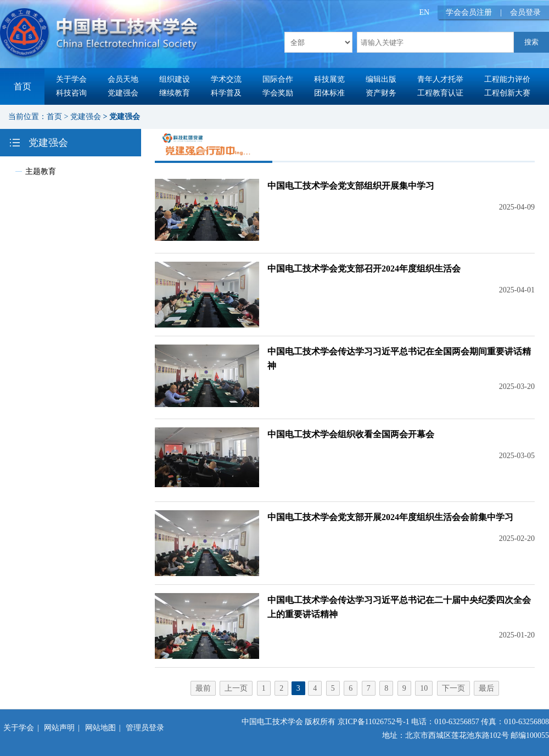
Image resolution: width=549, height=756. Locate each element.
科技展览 (329, 79)
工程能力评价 (507, 79)
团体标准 (329, 93)
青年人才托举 (440, 79)
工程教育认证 (440, 93)
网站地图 (100, 728)
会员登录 (525, 12)
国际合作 (278, 79)
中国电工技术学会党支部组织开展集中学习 (351, 186)
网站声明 (59, 728)
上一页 (236, 688)
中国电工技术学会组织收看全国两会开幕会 (351, 434)
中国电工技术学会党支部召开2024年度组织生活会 (364, 269)
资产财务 (381, 93)
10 (424, 688)
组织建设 (175, 79)
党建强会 (123, 93)
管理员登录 (145, 728)
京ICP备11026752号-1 (374, 722)
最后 (486, 688)
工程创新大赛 (507, 93)
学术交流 (226, 79)
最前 (203, 688)
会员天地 (123, 79)
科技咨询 (71, 93)
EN (425, 12)
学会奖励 (278, 93)
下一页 (453, 688)
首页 (23, 86)
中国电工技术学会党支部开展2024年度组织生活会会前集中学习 (390, 517)
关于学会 (71, 79)
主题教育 (41, 171)
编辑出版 (381, 79)
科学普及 (226, 93)
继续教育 (175, 93)
